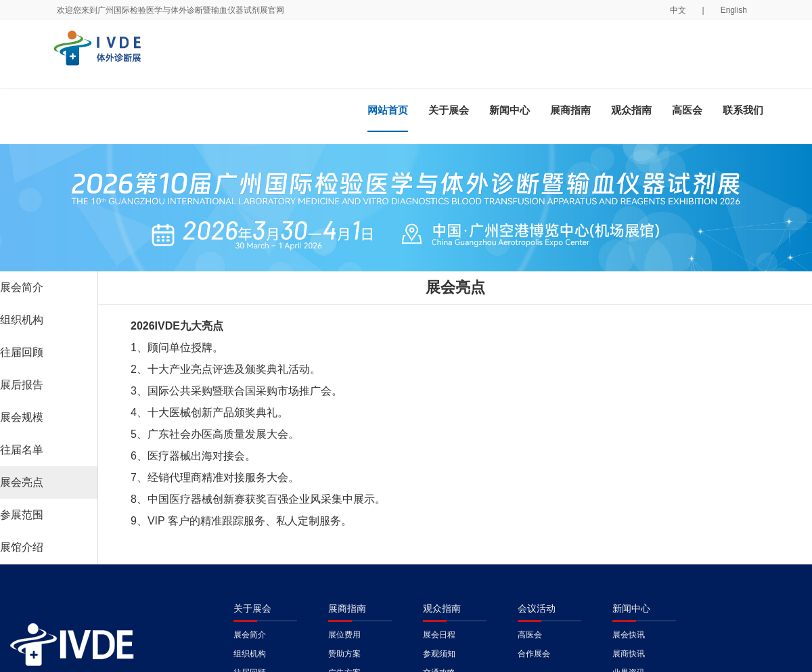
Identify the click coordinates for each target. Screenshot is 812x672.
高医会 (687, 110)
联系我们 (743, 110)
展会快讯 (629, 635)
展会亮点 (22, 482)
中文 (678, 10)
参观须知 (439, 654)
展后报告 (22, 385)
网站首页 (388, 110)
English (734, 10)
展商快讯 (629, 654)
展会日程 (439, 635)
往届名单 (22, 450)
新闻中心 (510, 110)
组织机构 (22, 320)
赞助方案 (344, 654)
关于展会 (449, 110)
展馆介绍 (22, 547)
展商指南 (570, 110)
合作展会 (534, 654)
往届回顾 (22, 352)
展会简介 (22, 287)
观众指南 (631, 110)
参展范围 (22, 515)
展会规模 (22, 417)
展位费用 (344, 635)
